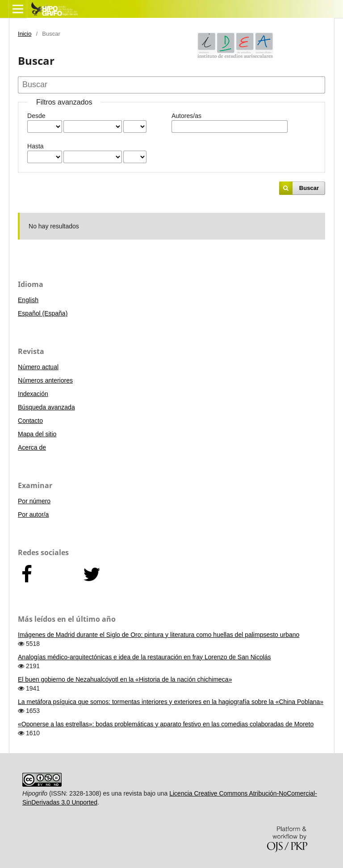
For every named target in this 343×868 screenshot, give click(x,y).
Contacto (30, 421)
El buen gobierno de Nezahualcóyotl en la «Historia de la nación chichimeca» (125, 679)
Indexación (33, 394)
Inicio (25, 34)
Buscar (309, 188)
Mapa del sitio (37, 434)
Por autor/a (33, 514)
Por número (34, 501)
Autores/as (186, 116)
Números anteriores (45, 380)
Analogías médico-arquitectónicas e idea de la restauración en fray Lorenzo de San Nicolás (144, 657)
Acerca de (32, 447)
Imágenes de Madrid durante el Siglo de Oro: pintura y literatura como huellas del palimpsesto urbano (159, 635)
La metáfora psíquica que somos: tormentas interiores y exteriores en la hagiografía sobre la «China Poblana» (171, 702)
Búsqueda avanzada (46, 407)
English (28, 300)
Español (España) (43, 313)
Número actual (38, 367)
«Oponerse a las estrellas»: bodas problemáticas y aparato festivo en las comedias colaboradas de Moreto (166, 724)
